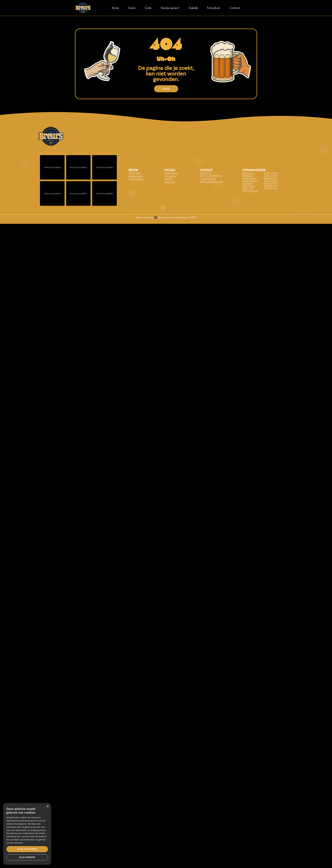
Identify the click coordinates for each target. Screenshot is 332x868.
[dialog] (45, 846)
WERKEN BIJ (136, 176)
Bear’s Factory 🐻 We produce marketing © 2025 (166, 217)
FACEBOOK (171, 176)
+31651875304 (208, 179)
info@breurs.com (211, 182)
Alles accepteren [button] (26, 857)
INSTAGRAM (171, 173)
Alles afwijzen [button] (66, 857)
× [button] (83, 831)
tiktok (168, 179)
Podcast (170, 183)
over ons (135, 173)
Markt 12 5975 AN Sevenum (211, 175)
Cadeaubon (136, 179)
